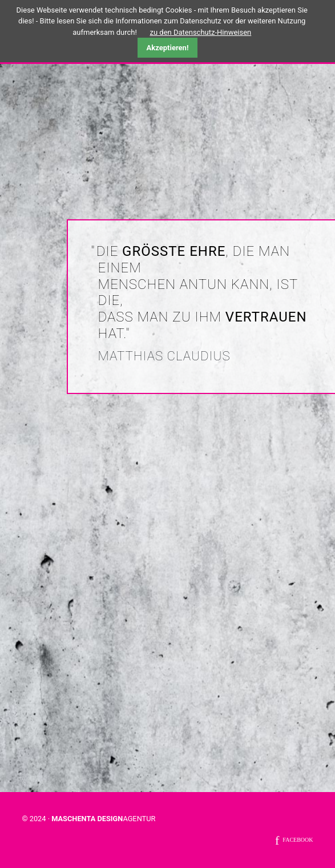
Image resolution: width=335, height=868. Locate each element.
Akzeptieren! (168, 48)
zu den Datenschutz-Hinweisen (201, 32)
